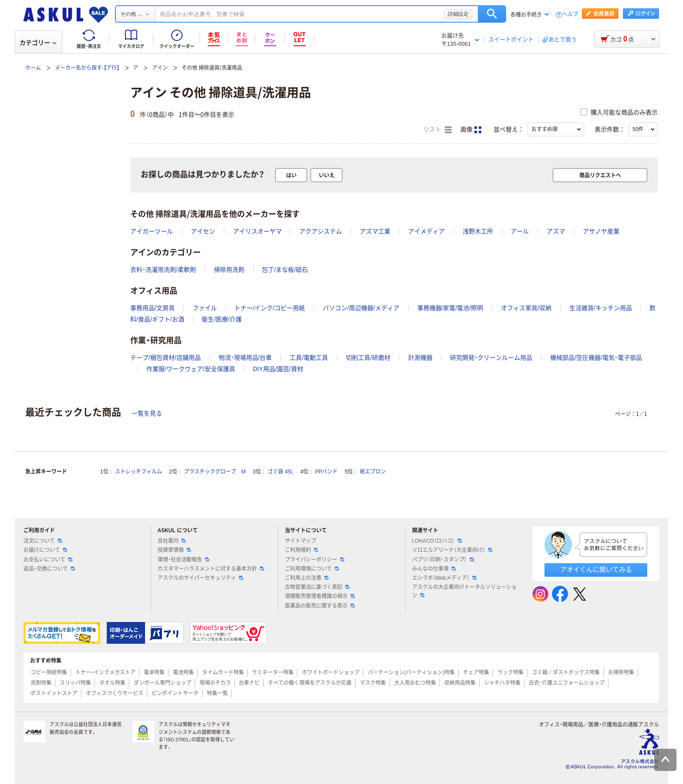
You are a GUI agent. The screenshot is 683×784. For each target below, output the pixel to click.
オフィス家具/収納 (526, 308)
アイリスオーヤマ (257, 231)
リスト (437, 130)
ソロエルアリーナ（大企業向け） (452, 550)
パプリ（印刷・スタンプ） (443, 560)
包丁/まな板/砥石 (285, 270)
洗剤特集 (41, 683)
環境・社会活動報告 (183, 560)
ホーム (33, 68)
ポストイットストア (54, 693)
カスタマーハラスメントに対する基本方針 (211, 569)
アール (520, 231)
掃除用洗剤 (229, 270)
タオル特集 (112, 683)
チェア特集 (476, 672)
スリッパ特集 (75, 683)
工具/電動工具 (309, 358)
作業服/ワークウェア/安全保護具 (191, 369)
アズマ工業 (375, 231)
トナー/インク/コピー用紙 (270, 308)
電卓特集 (154, 672)
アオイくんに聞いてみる (596, 569)
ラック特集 (511, 672)
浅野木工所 (478, 231)
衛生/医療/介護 (222, 319)
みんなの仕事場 (434, 569)
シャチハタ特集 (502, 683)
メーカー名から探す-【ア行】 (87, 68)
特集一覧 (217, 693)
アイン (160, 68)
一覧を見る (147, 413)
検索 (492, 14)
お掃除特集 (621, 672)
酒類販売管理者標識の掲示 (320, 596)
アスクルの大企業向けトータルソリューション (464, 591)
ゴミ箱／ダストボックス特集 (566, 672)
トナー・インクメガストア (105, 672)
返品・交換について (49, 569)
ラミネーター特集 (273, 672)
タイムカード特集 (223, 672)
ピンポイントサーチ (175, 693)
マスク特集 (373, 683)
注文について (43, 541)
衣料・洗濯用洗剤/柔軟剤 (163, 270)
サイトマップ (301, 541)
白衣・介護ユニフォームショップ (567, 683)
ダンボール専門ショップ (162, 683)
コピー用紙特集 (49, 672)
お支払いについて (48, 560)
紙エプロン (373, 472)
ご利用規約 (301, 550)
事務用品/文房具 (152, 308)
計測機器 (420, 358)
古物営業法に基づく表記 (317, 587)
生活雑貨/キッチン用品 (601, 308)
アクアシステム (321, 231)
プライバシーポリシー (314, 560)
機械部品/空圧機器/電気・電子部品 (596, 358)
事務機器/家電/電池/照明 (450, 308)
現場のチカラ (215, 683)
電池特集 (183, 672)
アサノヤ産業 (601, 231)
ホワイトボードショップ (331, 672)
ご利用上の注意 (307, 578)
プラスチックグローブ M (215, 472)
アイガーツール (152, 231)
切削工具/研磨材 (368, 358)
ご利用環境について (312, 569)
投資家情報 (174, 550)
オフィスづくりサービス (115, 693)
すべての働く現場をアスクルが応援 (310, 683)
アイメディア (426, 231)
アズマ (556, 231)
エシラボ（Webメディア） (444, 578)
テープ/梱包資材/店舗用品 (166, 358)
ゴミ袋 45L (280, 472)
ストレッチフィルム (139, 472)
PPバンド (326, 472)
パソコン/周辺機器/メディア (361, 308)
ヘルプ (570, 15)
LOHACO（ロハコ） (437, 541)
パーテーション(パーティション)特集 (411, 672)
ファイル (205, 308)
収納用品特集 (460, 683)
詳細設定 (458, 14)
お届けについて (45, 550)
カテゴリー (38, 43)
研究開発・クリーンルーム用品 (491, 358)
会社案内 (172, 541)
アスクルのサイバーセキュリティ (200, 578)
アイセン (203, 231)
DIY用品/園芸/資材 (278, 369)
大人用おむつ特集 (415, 683)
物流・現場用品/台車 (245, 358)
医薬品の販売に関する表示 (320, 606)
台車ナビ (249, 683)
